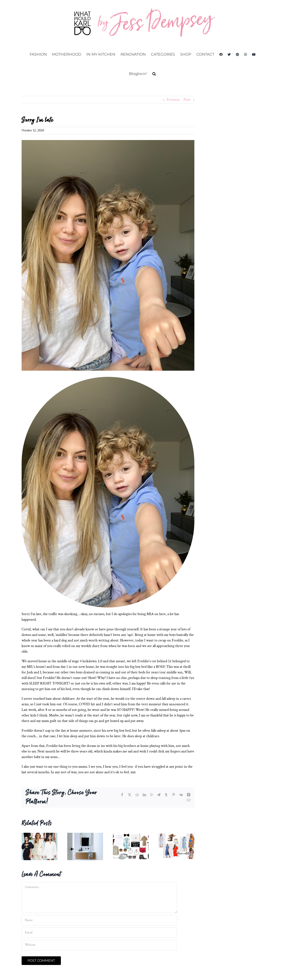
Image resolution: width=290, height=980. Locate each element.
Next (187, 100)
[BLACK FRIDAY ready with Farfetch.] (131, 835)
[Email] (99, 933)
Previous (173, 100)
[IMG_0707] (108, 255)
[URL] (99, 945)
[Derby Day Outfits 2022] (39, 835)
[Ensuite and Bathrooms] (85, 835)
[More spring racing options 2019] (176, 835)
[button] (154, 74)
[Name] (99, 920)
